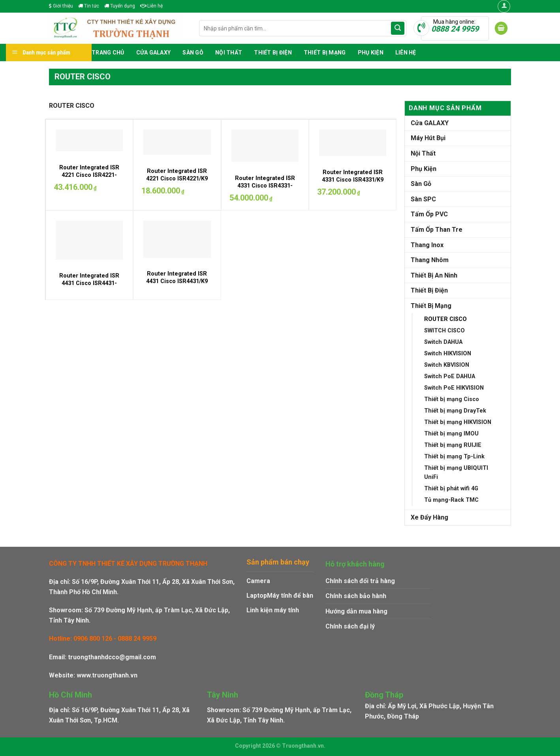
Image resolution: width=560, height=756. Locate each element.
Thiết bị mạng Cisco (452, 399)
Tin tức (89, 6)
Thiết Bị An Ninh (434, 275)
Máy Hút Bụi (428, 138)
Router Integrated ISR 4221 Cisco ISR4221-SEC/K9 (89, 175)
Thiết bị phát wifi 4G (451, 489)
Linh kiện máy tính (273, 610)
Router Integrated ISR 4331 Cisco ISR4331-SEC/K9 (265, 186)
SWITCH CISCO (444, 331)
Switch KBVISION (447, 365)
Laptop (257, 596)
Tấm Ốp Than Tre (437, 230)
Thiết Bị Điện (273, 53)
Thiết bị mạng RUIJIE (453, 445)
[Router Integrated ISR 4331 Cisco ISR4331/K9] (353, 143)
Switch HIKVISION (448, 354)
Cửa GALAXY (154, 53)
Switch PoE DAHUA (450, 376)
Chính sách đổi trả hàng (360, 581)
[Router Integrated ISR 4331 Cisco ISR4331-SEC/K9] (265, 146)
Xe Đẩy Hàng (429, 517)
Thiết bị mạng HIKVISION (458, 422)
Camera (258, 581)
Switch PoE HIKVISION (454, 388)
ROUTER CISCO (445, 319)
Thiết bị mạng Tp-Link (454, 457)
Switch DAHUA (443, 342)
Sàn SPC (423, 199)
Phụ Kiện (371, 53)
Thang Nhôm (430, 260)
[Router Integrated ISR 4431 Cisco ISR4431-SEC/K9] (89, 240)
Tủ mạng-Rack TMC (451, 500)
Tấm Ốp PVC (429, 214)
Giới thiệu (61, 6)
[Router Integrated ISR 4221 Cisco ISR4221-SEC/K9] (89, 140)
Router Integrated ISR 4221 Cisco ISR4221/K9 (177, 175)
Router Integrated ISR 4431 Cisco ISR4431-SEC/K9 (89, 283)
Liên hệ (151, 6)
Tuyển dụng (120, 6)
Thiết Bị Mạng (325, 53)
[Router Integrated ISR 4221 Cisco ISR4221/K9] (177, 142)
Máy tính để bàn (290, 596)
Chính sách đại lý (350, 626)
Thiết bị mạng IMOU (451, 434)
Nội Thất (229, 53)
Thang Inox (427, 245)
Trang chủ (108, 53)
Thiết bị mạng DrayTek (455, 411)
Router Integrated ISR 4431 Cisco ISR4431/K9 (177, 278)
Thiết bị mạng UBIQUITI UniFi (456, 473)
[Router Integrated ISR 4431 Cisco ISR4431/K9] (177, 239)
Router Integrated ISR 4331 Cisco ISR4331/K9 (353, 176)
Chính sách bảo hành (356, 596)
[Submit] (398, 28)
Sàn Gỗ (193, 53)
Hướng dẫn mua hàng (356, 611)
